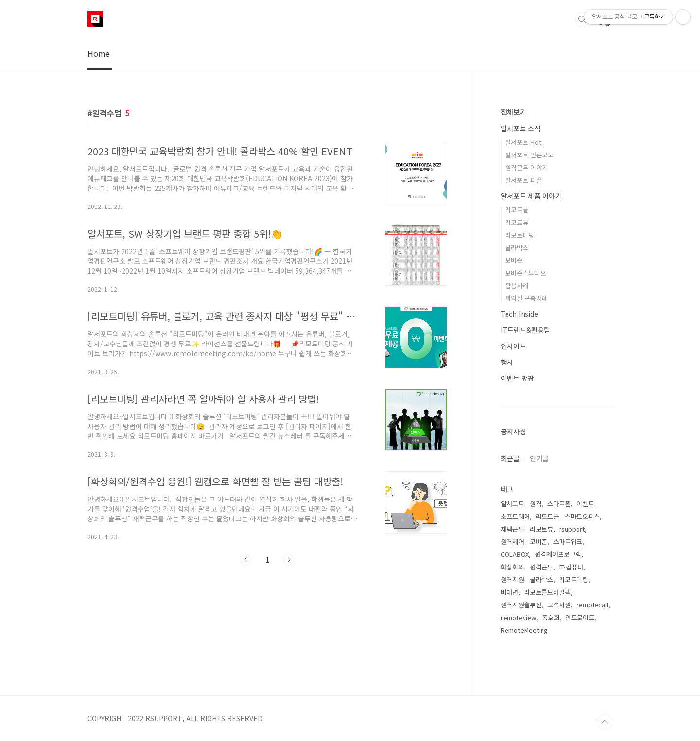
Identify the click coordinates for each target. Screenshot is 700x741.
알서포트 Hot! (524, 142)
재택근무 (512, 529)
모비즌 (514, 260)
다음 (289, 560)
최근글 (510, 458)
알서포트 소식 (521, 128)
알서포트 (512, 504)
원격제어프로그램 (558, 554)
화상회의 (512, 567)
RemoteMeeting (524, 630)
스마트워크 (568, 542)
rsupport (572, 529)
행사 (507, 362)
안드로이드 (580, 617)
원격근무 (542, 567)
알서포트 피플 (524, 180)
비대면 (509, 592)
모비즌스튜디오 (525, 273)
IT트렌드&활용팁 (525, 330)
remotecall (592, 605)
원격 (536, 504)
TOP (605, 722)
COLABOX (515, 554)
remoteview (518, 617)
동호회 (551, 617)
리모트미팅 (520, 235)
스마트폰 (559, 504)
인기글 (539, 458)
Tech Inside (519, 314)
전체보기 (513, 112)
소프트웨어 (515, 516)
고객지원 (559, 605)
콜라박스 (517, 248)
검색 (582, 19)
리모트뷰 (517, 222)
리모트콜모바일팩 (547, 592)
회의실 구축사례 (526, 298)
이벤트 (585, 504)
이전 (246, 560)
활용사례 (517, 285)
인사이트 (513, 346)
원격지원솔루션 (521, 605)
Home (99, 53)
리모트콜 (517, 210)
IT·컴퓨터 (571, 567)
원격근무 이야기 (526, 167)
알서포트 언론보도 (529, 155)
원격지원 (512, 579)
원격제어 (512, 542)
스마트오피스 (582, 516)
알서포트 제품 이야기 (531, 196)
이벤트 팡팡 (517, 378)
